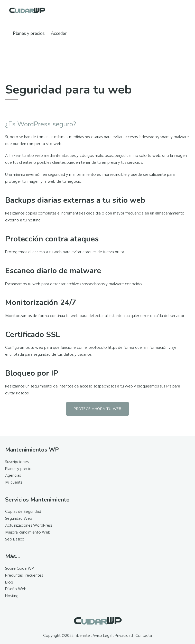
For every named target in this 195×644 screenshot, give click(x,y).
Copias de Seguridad (23, 512)
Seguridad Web (19, 519)
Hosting (12, 596)
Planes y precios (19, 469)
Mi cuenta (14, 483)
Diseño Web (16, 589)
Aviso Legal (102, 636)
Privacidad (124, 636)
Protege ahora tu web (97, 409)
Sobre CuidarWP (20, 569)
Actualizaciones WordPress (29, 526)
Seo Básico (15, 539)
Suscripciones (17, 462)
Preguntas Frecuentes (24, 576)
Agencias (13, 476)
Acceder (59, 33)
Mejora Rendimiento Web (28, 533)
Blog (9, 582)
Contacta (144, 636)
